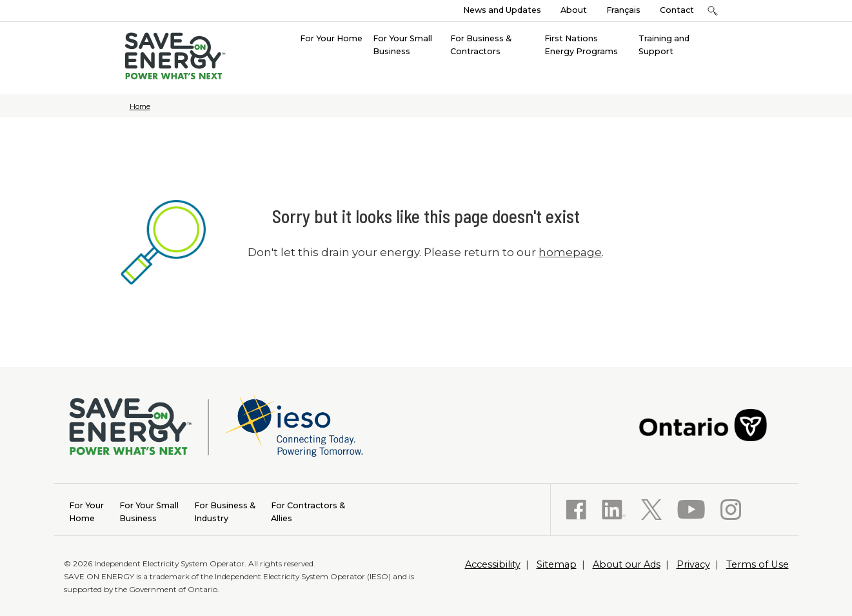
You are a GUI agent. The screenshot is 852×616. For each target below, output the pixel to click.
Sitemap (557, 564)
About (574, 10)
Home (140, 106)
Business (149, 511)
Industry (225, 511)
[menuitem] (331, 37)
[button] (713, 11)
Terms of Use (758, 564)
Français (623, 10)
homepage (570, 252)
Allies (308, 511)
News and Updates (502, 10)
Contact (677, 10)
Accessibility (493, 564)
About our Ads (627, 564)
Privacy (693, 564)
